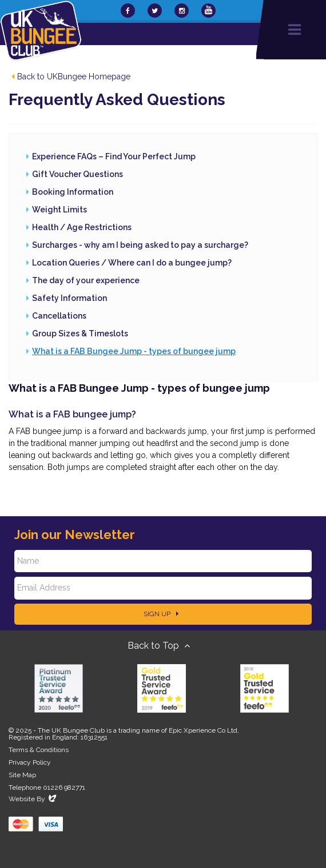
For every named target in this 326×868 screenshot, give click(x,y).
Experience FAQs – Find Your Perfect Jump (114, 156)
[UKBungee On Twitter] (155, 11)
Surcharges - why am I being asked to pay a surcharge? (140, 245)
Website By (33, 799)
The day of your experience (86, 280)
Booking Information (73, 192)
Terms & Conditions (39, 750)
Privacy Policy (30, 762)
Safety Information (69, 298)
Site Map (22, 775)
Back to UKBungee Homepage (71, 77)
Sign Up (161, 614)
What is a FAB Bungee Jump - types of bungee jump (134, 351)
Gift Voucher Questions (77, 174)
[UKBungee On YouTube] (208, 11)
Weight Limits (59, 210)
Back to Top (159, 646)
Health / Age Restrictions (82, 227)
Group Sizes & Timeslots (80, 333)
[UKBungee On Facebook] (128, 11)
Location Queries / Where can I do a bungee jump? (132, 263)
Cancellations (59, 316)
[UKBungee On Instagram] (182, 11)
